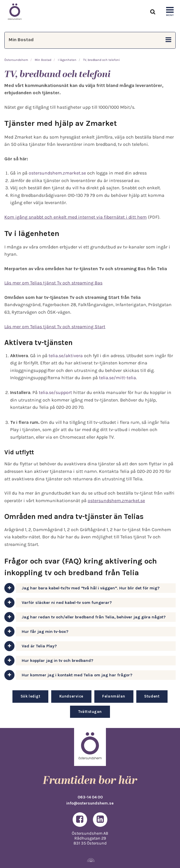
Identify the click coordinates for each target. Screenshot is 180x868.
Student (152, 696)
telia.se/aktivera (66, 356)
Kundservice (71, 696)
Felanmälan (114, 696)
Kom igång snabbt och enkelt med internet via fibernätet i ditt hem (76, 217)
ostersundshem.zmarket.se (57, 173)
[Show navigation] (170, 12)
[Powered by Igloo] (90, 860)
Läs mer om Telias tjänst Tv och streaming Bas (53, 283)
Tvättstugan (90, 712)
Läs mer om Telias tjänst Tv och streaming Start (55, 327)
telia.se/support (55, 392)
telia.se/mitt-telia (117, 378)
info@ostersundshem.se (90, 803)
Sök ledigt (30, 696)
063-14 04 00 (90, 797)
